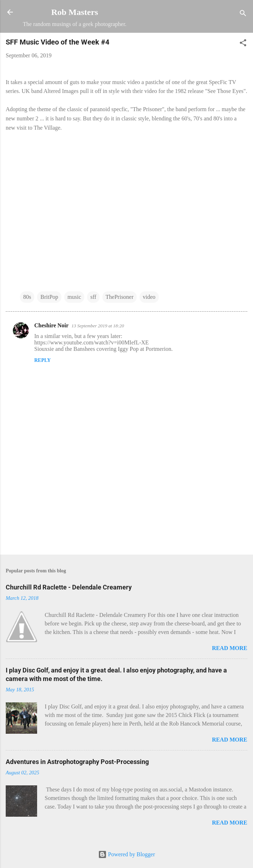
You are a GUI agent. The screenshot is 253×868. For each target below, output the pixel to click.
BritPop (49, 297)
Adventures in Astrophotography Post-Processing (77, 762)
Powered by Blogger (127, 854)
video (149, 297)
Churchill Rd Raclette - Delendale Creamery (69, 587)
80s (27, 297)
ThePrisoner (120, 297)
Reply (42, 360)
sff (93, 297)
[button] (243, 44)
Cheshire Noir (51, 325)
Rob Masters (74, 12)
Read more (230, 648)
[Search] (243, 14)
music (74, 297)
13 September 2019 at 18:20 (98, 326)
